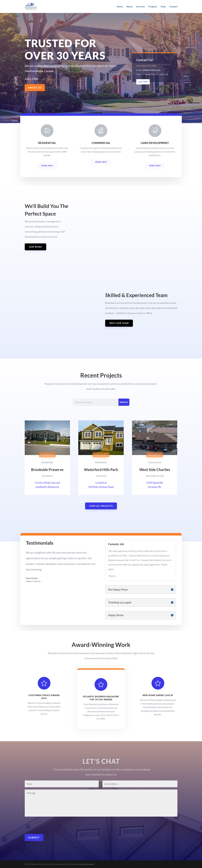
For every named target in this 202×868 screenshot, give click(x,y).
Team (163, 7)
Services (141, 7)
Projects (153, 7)
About (129, 7)
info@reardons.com (151, 70)
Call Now (143, 82)
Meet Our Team (119, 323)
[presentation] (46, 825)
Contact (173, 7)
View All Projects (101, 506)
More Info (47, 171)
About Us (35, 88)
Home (120, 7)
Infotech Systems (87, 864)
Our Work (35, 247)
